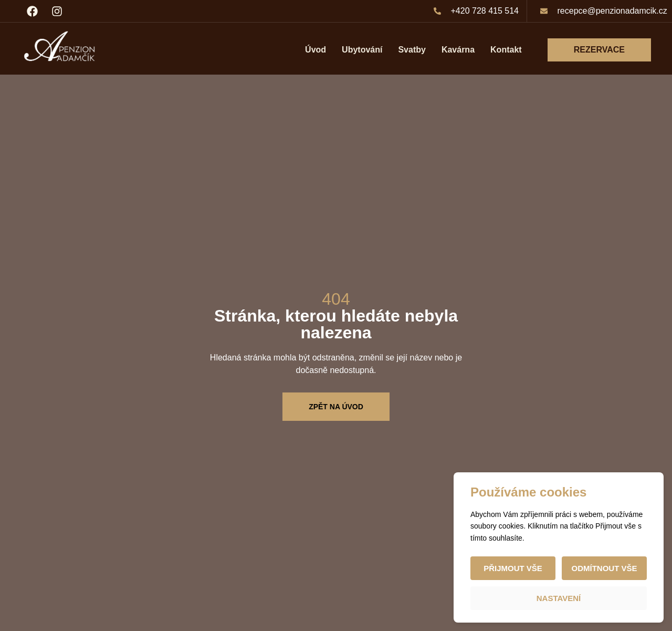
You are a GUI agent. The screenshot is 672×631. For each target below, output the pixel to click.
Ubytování (362, 50)
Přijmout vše (513, 568)
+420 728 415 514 (485, 11)
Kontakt (506, 50)
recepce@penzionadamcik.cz (612, 11)
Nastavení (559, 598)
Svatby (412, 50)
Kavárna (458, 50)
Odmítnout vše (604, 568)
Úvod (316, 50)
